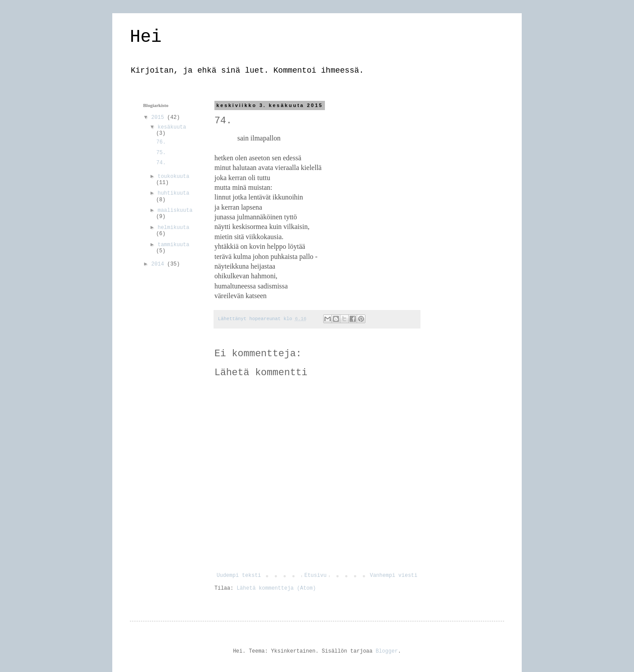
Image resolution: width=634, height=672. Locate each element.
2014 (159, 264)
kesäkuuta (172, 127)
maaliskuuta (175, 210)
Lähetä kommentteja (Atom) (276, 588)
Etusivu (315, 576)
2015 (159, 118)
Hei (146, 37)
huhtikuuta (173, 193)
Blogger (387, 651)
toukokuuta (173, 177)
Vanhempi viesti (394, 576)
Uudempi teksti (239, 576)
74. (161, 163)
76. (161, 142)
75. (161, 153)
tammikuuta (173, 245)
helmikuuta (173, 228)
